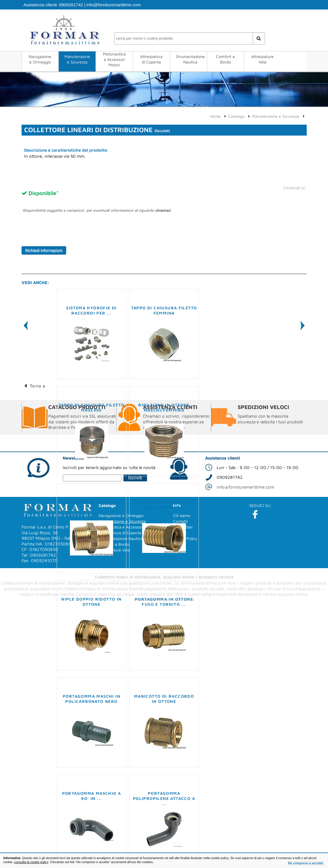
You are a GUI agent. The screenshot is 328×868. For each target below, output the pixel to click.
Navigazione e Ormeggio (40, 59)
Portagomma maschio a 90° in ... (92, 796)
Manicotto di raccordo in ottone (164, 699)
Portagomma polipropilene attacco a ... (164, 798)
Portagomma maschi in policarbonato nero (91, 699)
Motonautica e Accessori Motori (114, 59)
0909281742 (71, 5)
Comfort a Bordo (225, 59)
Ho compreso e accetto (306, 863)
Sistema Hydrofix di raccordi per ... (91, 310)
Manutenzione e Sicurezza (77, 59)
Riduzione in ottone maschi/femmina (164, 407)
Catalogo (236, 116)
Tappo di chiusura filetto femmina (164, 310)
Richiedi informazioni (44, 250)
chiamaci (163, 210)
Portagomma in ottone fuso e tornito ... (164, 505)
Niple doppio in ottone (91, 502)
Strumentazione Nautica (190, 59)
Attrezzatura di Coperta (151, 59)
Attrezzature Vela (262, 59)
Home (215, 116)
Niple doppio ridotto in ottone (91, 602)
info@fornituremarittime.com (114, 5)
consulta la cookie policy (31, 862)
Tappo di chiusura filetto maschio (92, 407)
